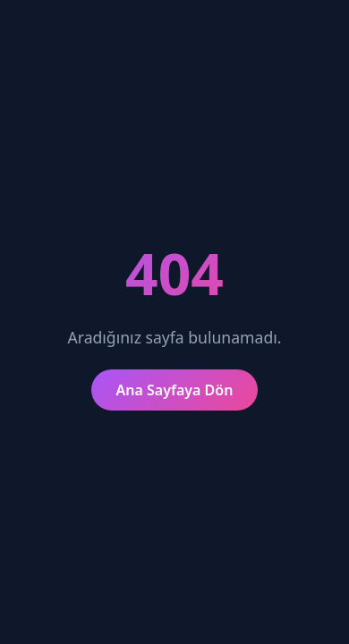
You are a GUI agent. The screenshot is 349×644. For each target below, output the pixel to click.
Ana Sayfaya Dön (175, 390)
